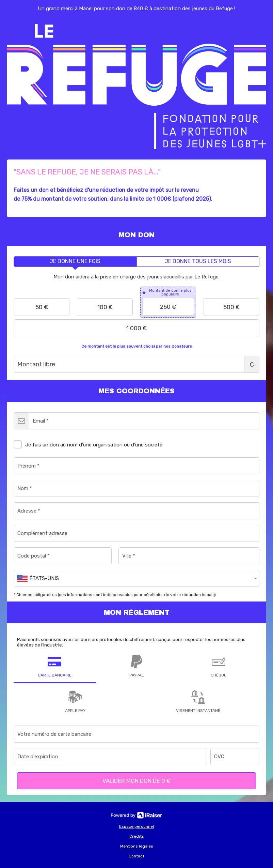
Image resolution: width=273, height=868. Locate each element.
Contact (136, 856)
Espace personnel (136, 826)
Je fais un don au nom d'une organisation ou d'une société (88, 443)
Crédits (137, 836)
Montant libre (136, 364)
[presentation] (75, 262)
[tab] (75, 262)
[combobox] (136, 578)
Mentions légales (137, 846)
